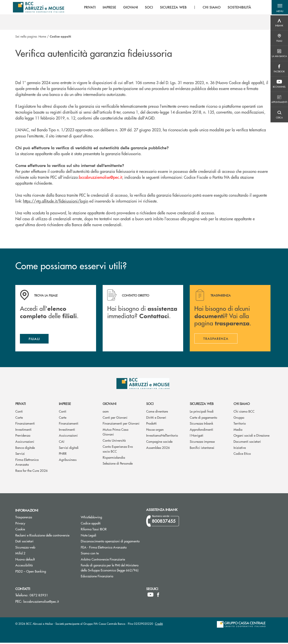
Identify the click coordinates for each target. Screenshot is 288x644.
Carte (19, 419)
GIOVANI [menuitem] (129, 8)
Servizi (20, 455)
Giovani (109, 405)
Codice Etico (242, 455)
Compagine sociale (159, 443)
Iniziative (240, 449)
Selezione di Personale (118, 464)
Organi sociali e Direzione (251, 437)
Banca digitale (25, 449)
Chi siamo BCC (244, 412)
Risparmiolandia (114, 458)
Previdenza (23, 437)
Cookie (20, 530)
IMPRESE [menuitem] (108, 8)
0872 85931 (39, 596)
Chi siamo (242, 405)
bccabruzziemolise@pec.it (41, 603)
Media (238, 431)
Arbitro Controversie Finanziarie (110, 560)
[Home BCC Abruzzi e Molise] (39, 8)
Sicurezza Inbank (201, 424)
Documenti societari (247, 443)
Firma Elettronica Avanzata (27, 463)
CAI (61, 443)
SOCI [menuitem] (148, 8)
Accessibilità (24, 566)
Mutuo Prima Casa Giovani (115, 433)
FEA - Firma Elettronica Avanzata (104, 548)
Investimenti (23, 431)
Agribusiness (68, 461)
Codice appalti (107, 524)
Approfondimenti (201, 431)
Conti (19, 412)
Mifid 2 (20, 554)
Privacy (20, 524)
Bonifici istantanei (202, 449)
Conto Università (114, 442)
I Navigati (197, 437)
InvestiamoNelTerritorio (162, 437)
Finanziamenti (25, 424)
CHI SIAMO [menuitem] (210, 8)
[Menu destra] (279, 23)
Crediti (159, 625)
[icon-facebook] (158, 596)
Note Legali (105, 536)
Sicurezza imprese (202, 443)
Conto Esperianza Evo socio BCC (118, 450)
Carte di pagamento (203, 419)
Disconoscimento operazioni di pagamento (110, 542)
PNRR (63, 455)
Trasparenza (24, 518)
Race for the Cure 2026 (32, 471)
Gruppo (239, 419)
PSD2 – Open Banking (45, 572)
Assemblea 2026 (158, 449)
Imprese (65, 405)
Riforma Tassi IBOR (110, 530)
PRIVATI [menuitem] (89, 8)
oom (106, 412)
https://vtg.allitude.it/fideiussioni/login (56, 201)
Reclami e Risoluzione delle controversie (42, 536)
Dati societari (24, 542)
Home (42, 36)
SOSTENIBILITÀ (238, 8)
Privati (20, 405)
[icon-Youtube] (150, 596)
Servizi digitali (69, 449)
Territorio (240, 424)
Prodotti (151, 424)
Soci (150, 405)
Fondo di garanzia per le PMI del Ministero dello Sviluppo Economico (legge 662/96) (110, 569)
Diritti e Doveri (156, 419)
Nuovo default (42, 560)
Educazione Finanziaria (97, 577)
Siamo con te (90, 554)
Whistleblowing (91, 518)
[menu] (166, 8)
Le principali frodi (202, 412)
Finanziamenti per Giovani (121, 424)
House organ (155, 431)
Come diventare (157, 412)
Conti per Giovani (115, 419)
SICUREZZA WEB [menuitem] (172, 8)
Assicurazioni (25, 443)
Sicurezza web (202, 405)
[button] (279, 8)
